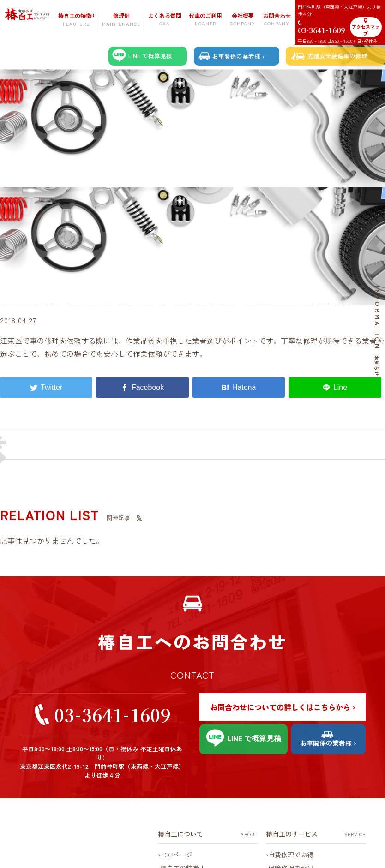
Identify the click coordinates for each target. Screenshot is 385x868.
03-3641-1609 (112, 715)
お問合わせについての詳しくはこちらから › (283, 707)
